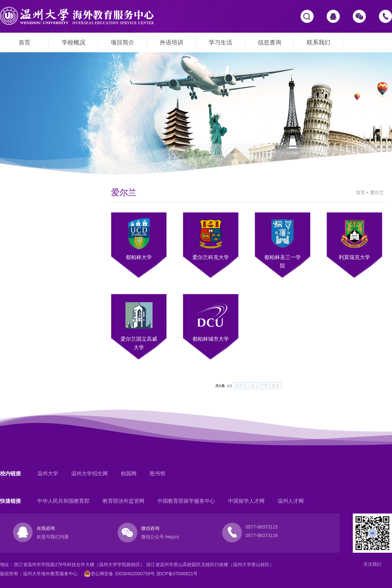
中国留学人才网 (246, 501)
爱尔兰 (377, 192)
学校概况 (73, 42)
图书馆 (157, 474)
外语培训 (171, 42)
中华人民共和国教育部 (63, 501)
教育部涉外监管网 (123, 501)
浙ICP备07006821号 (177, 574)
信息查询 (269, 42)
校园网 (129, 474)
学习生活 (220, 42)
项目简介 (122, 42)
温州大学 (48, 474)
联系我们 (318, 42)
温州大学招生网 (90, 474)
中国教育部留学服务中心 (186, 501)
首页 (24, 42)
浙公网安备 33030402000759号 (119, 574)
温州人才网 (291, 501)
